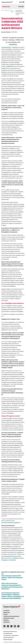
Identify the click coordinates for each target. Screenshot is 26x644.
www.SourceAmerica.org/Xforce (11, 523)
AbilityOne (10, 66)
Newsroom (6, 7)
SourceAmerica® (6, 47)
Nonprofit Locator (9, 618)
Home (3, 10)
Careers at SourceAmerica (11, 616)
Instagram (5, 560)
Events (5, 614)
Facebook (16, 558)
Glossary (6, 620)
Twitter (21, 558)
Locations (6, 611)
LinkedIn (13, 560)
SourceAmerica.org (9, 556)
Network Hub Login (8, 640)
